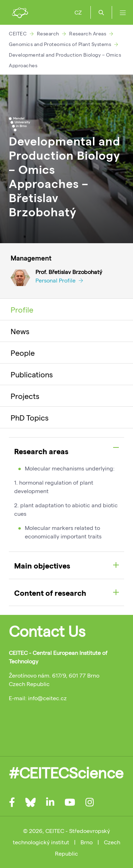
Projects (25, 396)
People (23, 353)
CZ (78, 12)
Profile (22, 309)
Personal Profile (59, 280)
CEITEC (18, 33)
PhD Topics (30, 417)
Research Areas (88, 33)
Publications (32, 374)
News (20, 331)
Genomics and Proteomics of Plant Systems (60, 44)
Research (48, 33)
